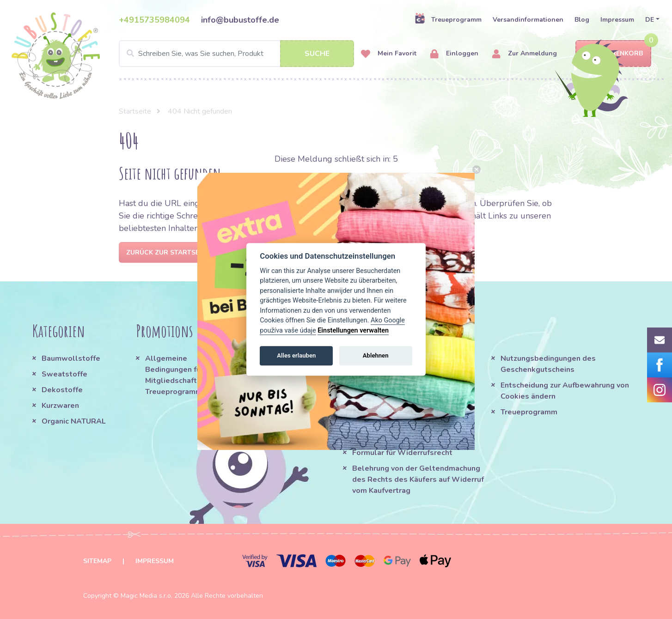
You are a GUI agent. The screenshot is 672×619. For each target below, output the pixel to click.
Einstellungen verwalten (353, 331)
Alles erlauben (296, 355)
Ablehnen (376, 355)
